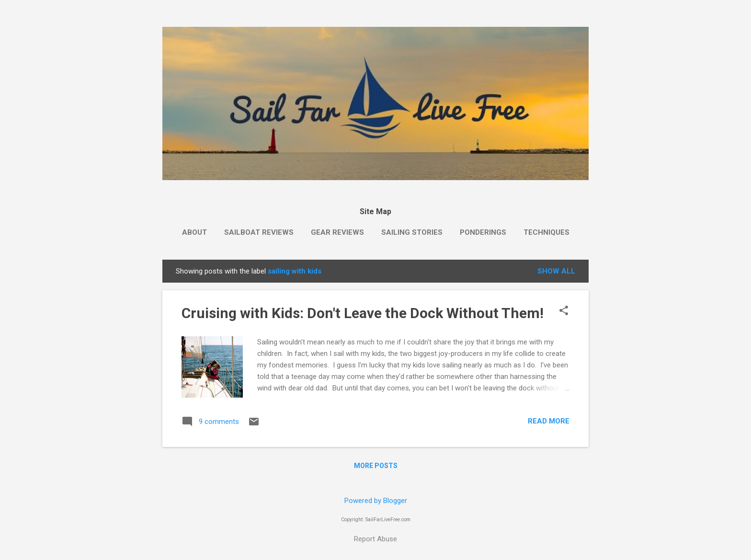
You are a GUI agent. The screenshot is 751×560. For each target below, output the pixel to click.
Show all (556, 271)
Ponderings (483, 232)
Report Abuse (375, 539)
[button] (564, 311)
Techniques (546, 232)
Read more (549, 421)
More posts (376, 466)
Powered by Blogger (376, 501)
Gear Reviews (337, 232)
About (194, 232)
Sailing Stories (412, 232)
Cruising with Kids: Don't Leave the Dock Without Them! (363, 313)
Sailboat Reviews (259, 232)
